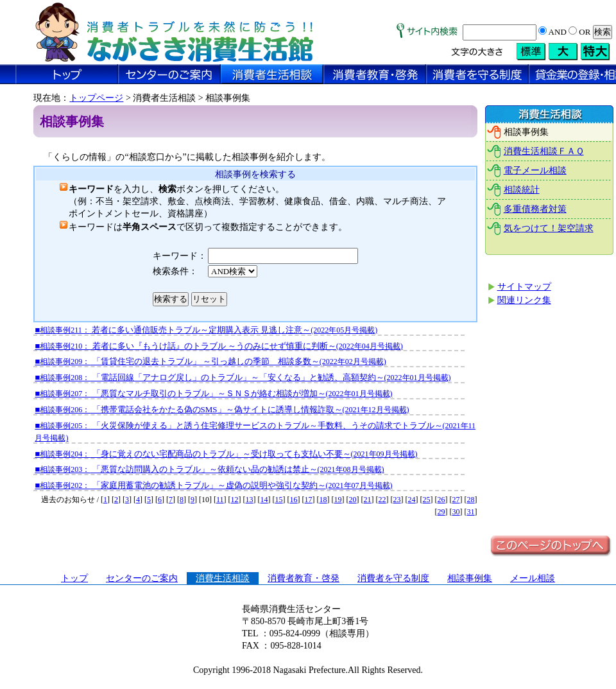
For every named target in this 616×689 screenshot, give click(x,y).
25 (427, 500)
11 (220, 500)
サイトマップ (524, 287)
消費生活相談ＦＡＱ (544, 151)
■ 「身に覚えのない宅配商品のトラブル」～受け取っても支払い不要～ (226, 454)
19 (338, 500)
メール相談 (533, 578)
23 (397, 500)
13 (250, 500)
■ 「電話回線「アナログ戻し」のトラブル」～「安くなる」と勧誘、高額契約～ (243, 377)
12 (235, 500)
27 (456, 500)
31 (471, 512)
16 (294, 500)
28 (471, 500)
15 (279, 500)
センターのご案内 (142, 578)
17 (309, 500)
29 (441, 512)
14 (264, 500)
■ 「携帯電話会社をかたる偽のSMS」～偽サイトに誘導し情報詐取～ (222, 409)
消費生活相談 (223, 578)
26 (441, 500)
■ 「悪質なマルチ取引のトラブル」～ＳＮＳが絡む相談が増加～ (213, 393)
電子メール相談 (535, 170)
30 (456, 512)
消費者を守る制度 (393, 578)
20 (353, 500)
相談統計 (522, 190)
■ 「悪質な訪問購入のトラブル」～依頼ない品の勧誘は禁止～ (209, 469)
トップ (74, 578)
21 (368, 500)
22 (382, 500)
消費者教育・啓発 (304, 578)
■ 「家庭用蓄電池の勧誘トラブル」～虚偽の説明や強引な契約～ (213, 485)
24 (412, 500)
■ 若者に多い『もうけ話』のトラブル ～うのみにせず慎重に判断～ (218, 346)
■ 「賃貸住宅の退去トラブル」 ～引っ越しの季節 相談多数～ (210, 361)
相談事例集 (470, 578)
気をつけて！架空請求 (549, 228)
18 (323, 500)
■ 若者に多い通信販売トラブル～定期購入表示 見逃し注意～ (206, 330)
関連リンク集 (524, 300)
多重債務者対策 (535, 209)
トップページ (96, 98)
